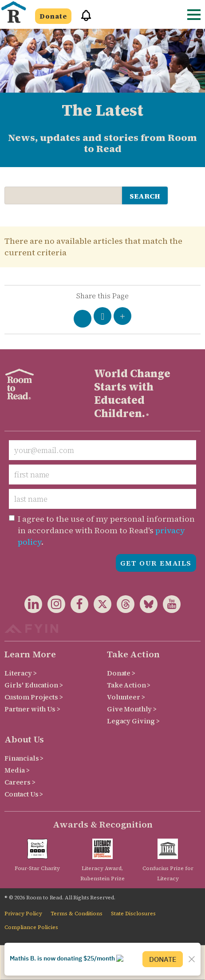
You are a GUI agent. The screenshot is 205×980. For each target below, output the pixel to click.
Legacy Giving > (133, 721)
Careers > (20, 782)
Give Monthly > (132, 709)
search (145, 196)
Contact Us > (24, 794)
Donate (53, 16)
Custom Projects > (34, 697)
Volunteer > (126, 697)
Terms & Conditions (77, 914)
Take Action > (129, 685)
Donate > (121, 673)
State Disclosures (133, 914)
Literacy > (21, 673)
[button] (83, 19)
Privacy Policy (23, 914)
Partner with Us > (32, 709)
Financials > (24, 758)
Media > (17, 770)
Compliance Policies (31, 927)
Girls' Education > (34, 685)
